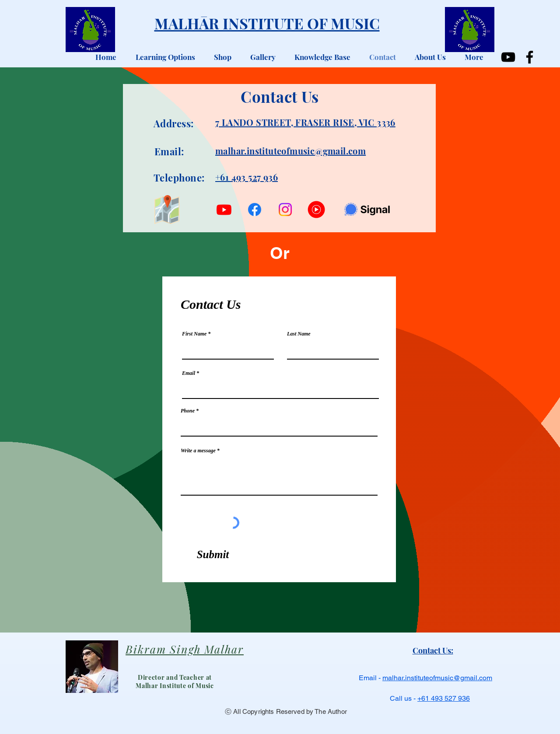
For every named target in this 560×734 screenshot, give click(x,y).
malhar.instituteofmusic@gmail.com (437, 678)
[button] (162, 57)
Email (189, 373)
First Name (194, 334)
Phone (188, 411)
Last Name (299, 334)
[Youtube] (224, 210)
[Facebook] (530, 57)
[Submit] (213, 555)
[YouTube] (508, 57)
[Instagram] (285, 210)
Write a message (198, 451)
